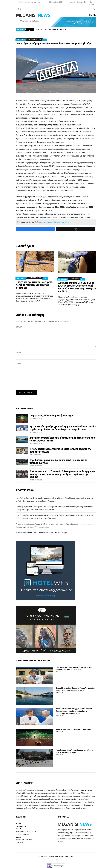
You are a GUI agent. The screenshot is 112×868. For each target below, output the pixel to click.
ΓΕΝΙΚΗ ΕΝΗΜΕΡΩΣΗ (22, 834)
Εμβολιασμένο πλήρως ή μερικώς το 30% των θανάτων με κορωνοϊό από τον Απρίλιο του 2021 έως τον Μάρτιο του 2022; (77, 287)
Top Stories (21, 40)
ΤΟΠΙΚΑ (18, 829)
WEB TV (18, 837)
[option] (66, 30)
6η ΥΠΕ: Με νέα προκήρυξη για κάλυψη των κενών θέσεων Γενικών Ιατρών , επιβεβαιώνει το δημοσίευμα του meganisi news (63, 428)
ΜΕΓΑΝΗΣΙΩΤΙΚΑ (21, 826)
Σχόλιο (19, 327)
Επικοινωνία (81, 2)
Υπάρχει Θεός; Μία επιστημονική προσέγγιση (51, 30)
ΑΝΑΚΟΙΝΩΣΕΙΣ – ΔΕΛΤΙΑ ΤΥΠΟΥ (26, 832)
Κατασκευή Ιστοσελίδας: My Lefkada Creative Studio (56, 856)
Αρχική (73, 2)
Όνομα (19, 352)
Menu (92, 15)
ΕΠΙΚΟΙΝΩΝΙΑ (20, 843)
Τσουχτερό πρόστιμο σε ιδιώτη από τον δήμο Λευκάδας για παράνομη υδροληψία (34, 285)
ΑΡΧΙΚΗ (18, 823)
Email (19, 364)
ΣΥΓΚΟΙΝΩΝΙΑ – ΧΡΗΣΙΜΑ (24, 840)
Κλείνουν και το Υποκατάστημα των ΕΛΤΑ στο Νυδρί (48, 532)
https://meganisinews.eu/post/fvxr (56, 222)
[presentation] (34, 380)
